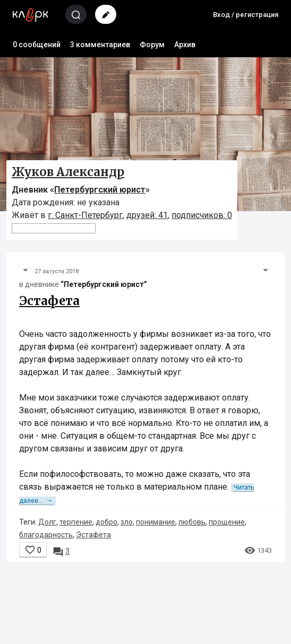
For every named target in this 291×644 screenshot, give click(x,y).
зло (127, 522)
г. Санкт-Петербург (85, 215)
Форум (152, 45)
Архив (185, 45)
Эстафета (49, 301)
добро (106, 522)
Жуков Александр (68, 172)
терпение (76, 522)
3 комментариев (100, 45)
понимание (156, 522)
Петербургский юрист (100, 190)
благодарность (46, 535)
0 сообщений (37, 45)
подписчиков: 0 (202, 215)
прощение (227, 522)
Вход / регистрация (246, 15)
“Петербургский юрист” (104, 284)
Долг (47, 522)
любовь (192, 522)
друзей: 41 (147, 215)
